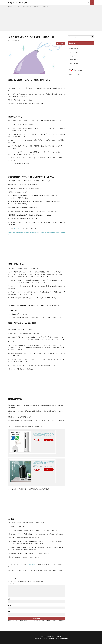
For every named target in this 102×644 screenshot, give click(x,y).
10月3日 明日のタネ (74, 60)
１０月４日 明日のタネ (75, 52)
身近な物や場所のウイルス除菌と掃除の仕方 (39, 7)
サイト (10, 611)
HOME (11, 7)
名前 (10, 599)
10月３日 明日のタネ (74, 56)
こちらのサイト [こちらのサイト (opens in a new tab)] (17, 228)
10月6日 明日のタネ (74, 48)
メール (10, 605)
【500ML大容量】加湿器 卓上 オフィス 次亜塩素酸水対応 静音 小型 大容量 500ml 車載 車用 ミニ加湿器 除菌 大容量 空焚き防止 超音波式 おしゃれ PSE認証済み (44, 463)
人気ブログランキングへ (74, 75)
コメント (11, 584)
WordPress (65, 639)
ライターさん (17, 7)
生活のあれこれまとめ (17, 3)
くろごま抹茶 (25, 7)
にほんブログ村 (75, 71)
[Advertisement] (51, 19)
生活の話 (17, 41)
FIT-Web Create (51, 639)
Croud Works (32, 564)
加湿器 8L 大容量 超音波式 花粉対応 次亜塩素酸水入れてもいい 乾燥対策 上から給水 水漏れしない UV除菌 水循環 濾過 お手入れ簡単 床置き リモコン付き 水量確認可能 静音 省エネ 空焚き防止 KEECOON (44, 434)
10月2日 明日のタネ (74, 64)
